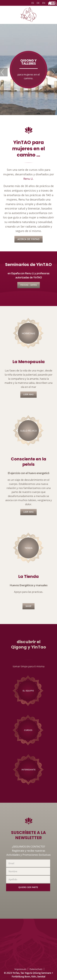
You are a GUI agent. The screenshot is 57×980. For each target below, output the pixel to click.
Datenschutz (36, 969)
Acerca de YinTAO (28, 239)
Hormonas (28, 333)
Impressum (20, 969)
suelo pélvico (29, 431)
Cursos (28, 730)
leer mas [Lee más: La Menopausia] (28, 394)
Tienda (29, 548)
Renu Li (28, 179)
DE (38, 3)
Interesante (28, 770)
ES (32, 3)
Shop (28, 606)
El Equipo (28, 691)
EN (44, 3)
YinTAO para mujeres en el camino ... (28, 149)
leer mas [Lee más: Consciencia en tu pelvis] (28, 512)
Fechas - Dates (29, 285)
